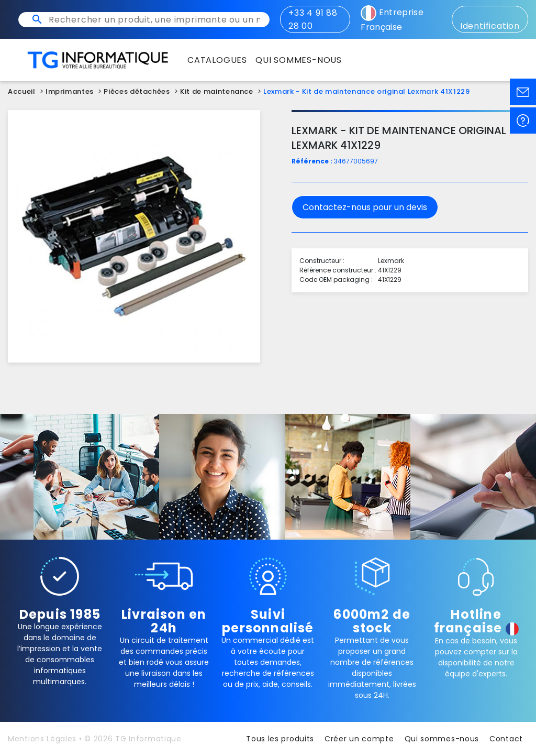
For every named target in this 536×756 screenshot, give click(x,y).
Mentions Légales (42, 739)
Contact (506, 739)
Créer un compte (359, 739)
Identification (490, 20)
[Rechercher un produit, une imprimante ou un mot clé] (154, 20)
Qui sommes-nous (442, 739)
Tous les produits (280, 739)
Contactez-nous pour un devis (365, 207)
